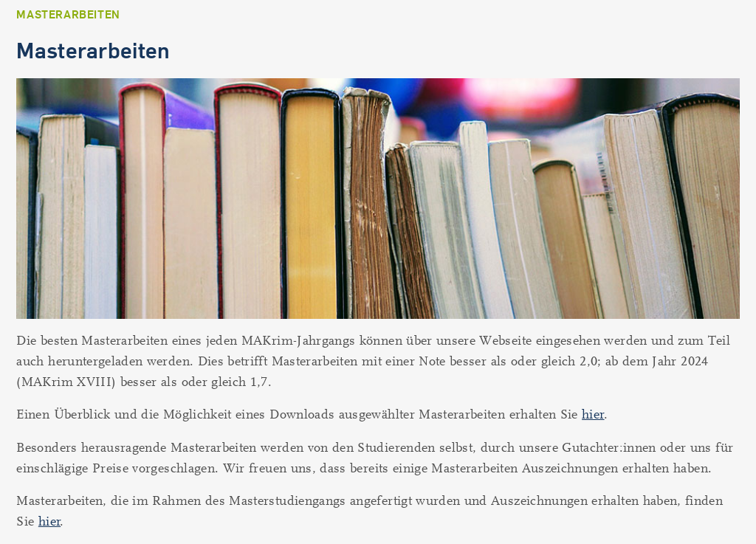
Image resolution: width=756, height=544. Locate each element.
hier (593, 414)
